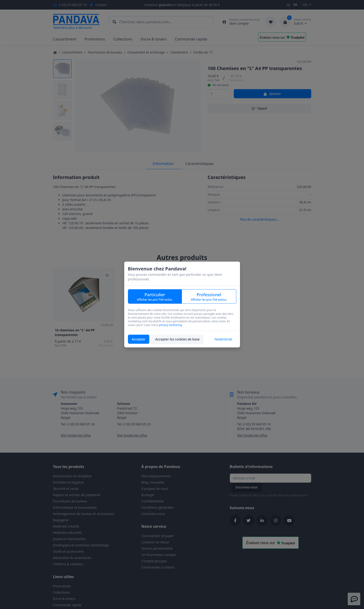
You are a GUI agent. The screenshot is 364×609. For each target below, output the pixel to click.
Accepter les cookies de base (177, 339)
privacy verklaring (170, 325)
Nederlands (223, 339)
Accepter (139, 339)
